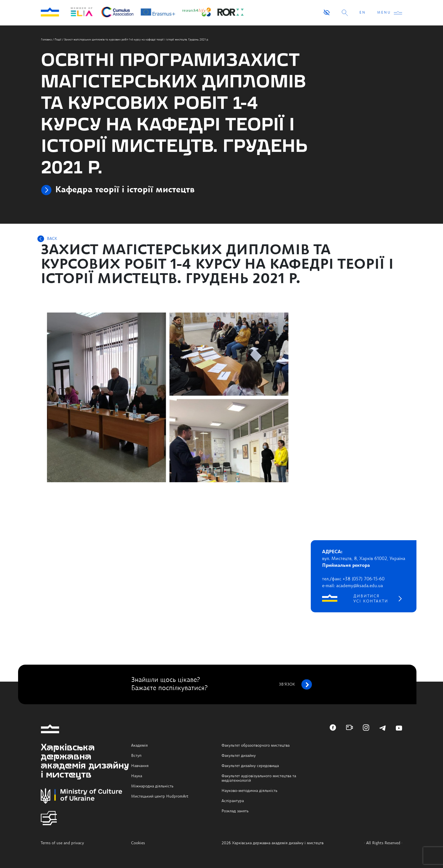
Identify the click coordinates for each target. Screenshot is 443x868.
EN (363, 13)
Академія (139, 746)
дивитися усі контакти (371, 599)
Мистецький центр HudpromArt (160, 796)
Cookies (138, 843)
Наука (137, 776)
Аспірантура (233, 801)
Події (58, 40)
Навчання (140, 766)
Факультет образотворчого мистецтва (256, 746)
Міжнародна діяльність (152, 786)
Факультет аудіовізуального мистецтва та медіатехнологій (259, 778)
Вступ (136, 756)
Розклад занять (235, 811)
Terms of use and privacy (62, 843)
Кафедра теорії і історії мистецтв (125, 190)
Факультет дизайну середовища (250, 766)
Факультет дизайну (239, 756)
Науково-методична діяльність (249, 791)
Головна (46, 40)
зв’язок (295, 684)
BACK (52, 239)
